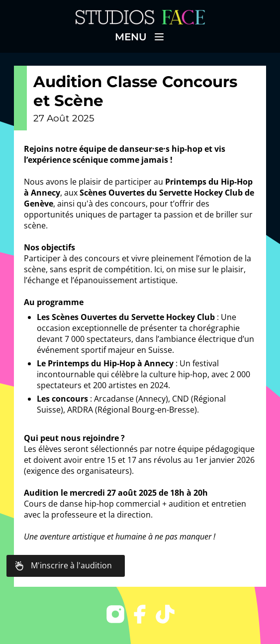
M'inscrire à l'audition (63, 566)
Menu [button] (140, 37)
